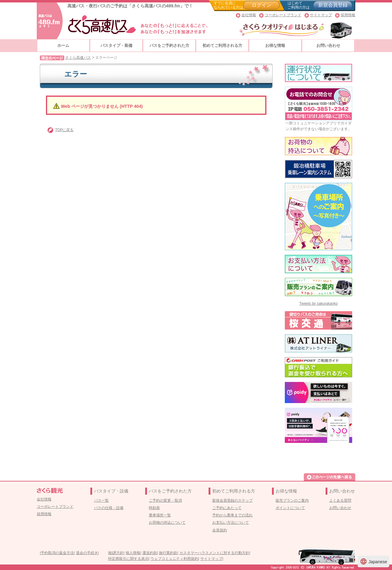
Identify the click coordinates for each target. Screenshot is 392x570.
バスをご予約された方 (169, 45)
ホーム (63, 45)
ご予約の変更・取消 (165, 500)
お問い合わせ (328, 45)
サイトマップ (321, 15)
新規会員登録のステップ (232, 500)
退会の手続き (87, 553)
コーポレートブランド (283, 15)
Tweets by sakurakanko (318, 304)
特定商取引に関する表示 (128, 559)
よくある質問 (340, 500)
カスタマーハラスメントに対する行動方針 (214, 553)
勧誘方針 (116, 553)
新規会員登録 (333, 5)
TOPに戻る (64, 130)
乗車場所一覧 (160, 515)
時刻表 (154, 508)
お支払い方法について (231, 523)
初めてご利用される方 (222, 45)
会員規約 (220, 530)
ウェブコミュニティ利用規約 (174, 559)
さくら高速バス (78, 58)
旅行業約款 (168, 553)
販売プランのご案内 (292, 500)
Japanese (373, 561)
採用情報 (348, 15)
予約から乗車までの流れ (232, 515)
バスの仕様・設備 (109, 508)
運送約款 (150, 553)
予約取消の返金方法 (57, 553)
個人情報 (133, 553)
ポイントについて (290, 508)
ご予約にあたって (227, 508)
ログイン (262, 5)
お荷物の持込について (167, 523)
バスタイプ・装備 (116, 45)
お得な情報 (275, 45)
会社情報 (249, 15)
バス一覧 (101, 500)
